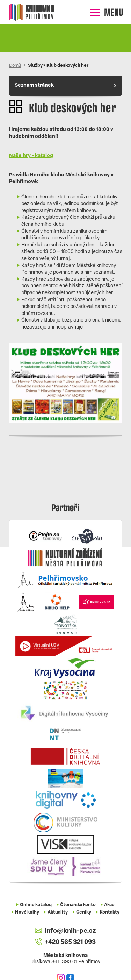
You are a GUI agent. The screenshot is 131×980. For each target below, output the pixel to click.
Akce (109, 905)
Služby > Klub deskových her (58, 66)
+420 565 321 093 (65, 943)
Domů (15, 66)
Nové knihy (27, 912)
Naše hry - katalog (31, 156)
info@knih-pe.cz (65, 931)
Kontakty (110, 912)
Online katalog (36, 905)
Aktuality (58, 912)
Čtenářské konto (78, 905)
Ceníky (84, 912)
